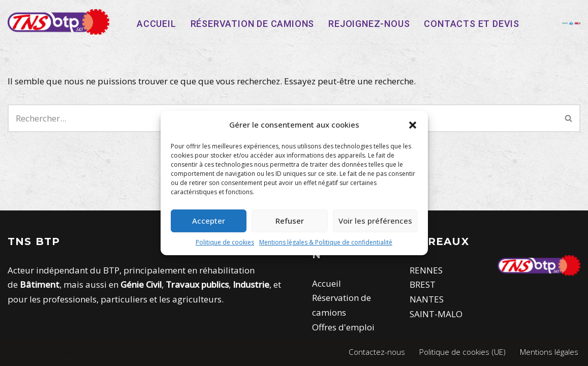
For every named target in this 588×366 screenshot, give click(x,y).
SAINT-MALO (436, 314)
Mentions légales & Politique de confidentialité (326, 242)
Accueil (157, 24)
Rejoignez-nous (369, 24)
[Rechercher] (569, 118)
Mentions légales (549, 352)
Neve (18, 352)
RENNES (426, 270)
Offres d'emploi (343, 327)
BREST (423, 284)
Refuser (290, 221)
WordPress (112, 352)
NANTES (427, 299)
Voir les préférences (375, 221)
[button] (413, 125)
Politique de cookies (225, 242)
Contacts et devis (472, 24)
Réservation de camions (253, 24)
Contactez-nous (377, 352)
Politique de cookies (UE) (462, 352)
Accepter (209, 221)
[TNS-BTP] (58, 22)
